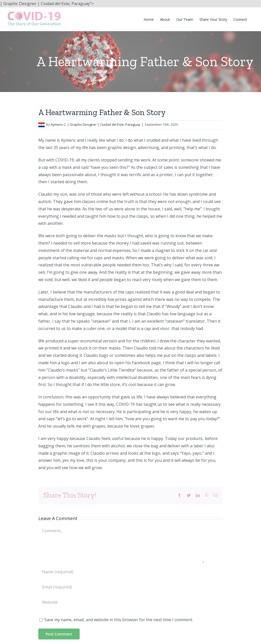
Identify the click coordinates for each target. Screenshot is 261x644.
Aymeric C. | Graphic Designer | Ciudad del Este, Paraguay (95, 124)
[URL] (121, 602)
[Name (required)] (121, 572)
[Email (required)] (121, 587)
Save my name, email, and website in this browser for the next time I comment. (119, 620)
